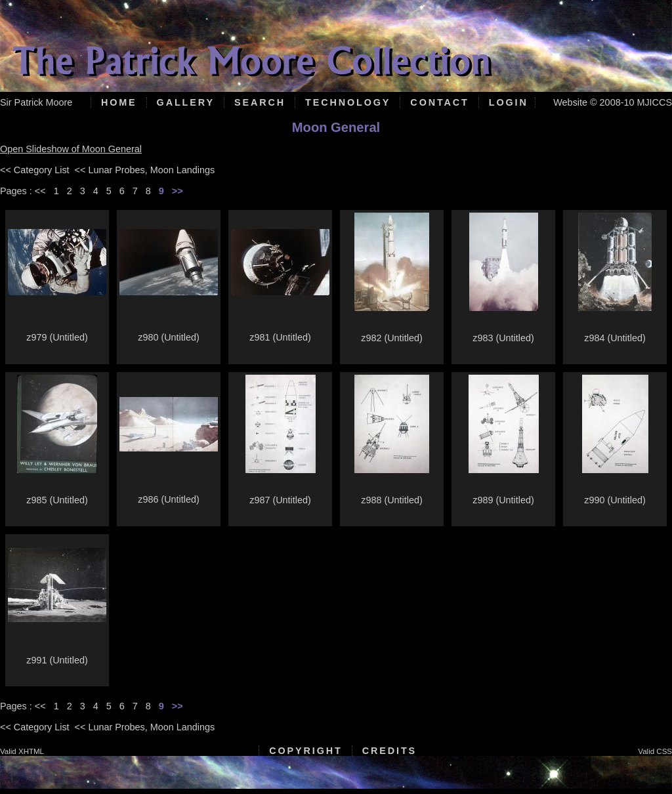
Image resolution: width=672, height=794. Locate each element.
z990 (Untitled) (615, 500)
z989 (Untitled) (503, 500)
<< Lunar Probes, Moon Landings (145, 170)
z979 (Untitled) (57, 337)
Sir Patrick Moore (36, 102)
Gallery (186, 102)
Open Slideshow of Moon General (71, 149)
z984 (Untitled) (615, 338)
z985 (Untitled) (57, 500)
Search (260, 102)
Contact (439, 102)
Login (509, 102)
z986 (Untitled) (169, 499)
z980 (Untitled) (169, 337)
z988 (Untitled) (392, 500)
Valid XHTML (22, 751)
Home (119, 102)
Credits (389, 751)
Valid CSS (655, 751)
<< (40, 191)
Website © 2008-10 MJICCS (613, 102)
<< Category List (35, 170)
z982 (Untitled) (392, 338)
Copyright (305, 751)
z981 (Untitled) (280, 337)
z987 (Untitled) (280, 500)
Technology (348, 102)
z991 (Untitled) (57, 660)
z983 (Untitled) (503, 338)
